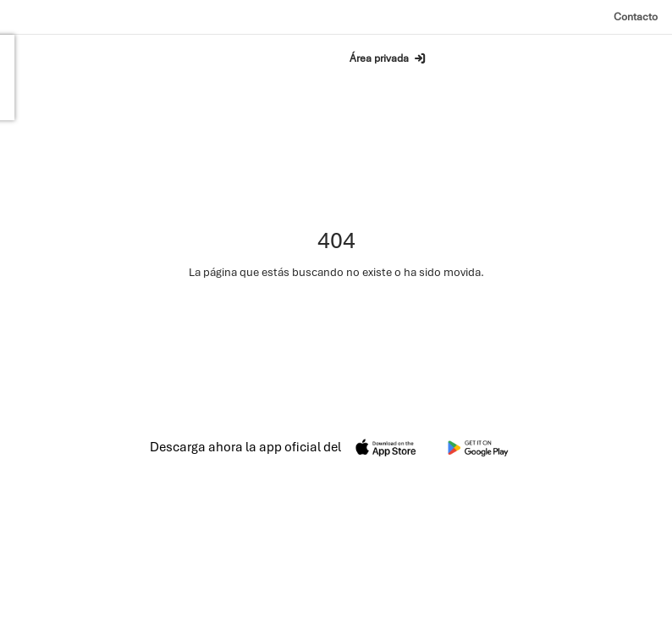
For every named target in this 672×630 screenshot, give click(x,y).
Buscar (276, 58)
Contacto (636, 17)
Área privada (388, 58)
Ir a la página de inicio (336, 316)
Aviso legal (414, 596)
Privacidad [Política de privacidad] (476, 596)
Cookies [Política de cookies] (533, 596)
